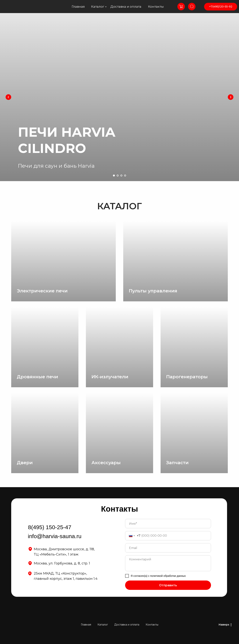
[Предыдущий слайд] (8, 97)
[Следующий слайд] (231, 97)
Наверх (225, 625)
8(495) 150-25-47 (50, 527)
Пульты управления (153, 291)
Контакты (156, 7)
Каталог (98, 7)
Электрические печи (42, 291)
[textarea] (168, 563)
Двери (25, 463)
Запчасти (177, 463)
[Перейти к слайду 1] (114, 176)
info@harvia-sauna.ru (55, 536)
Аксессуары (106, 463)
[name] (168, 524)
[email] (168, 548)
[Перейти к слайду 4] (125, 176)
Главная (78, 7)
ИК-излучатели (110, 377)
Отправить (168, 585)
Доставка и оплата (126, 7)
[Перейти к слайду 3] (121, 176)
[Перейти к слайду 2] (118, 176)
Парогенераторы (187, 377)
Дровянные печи (37, 377)
